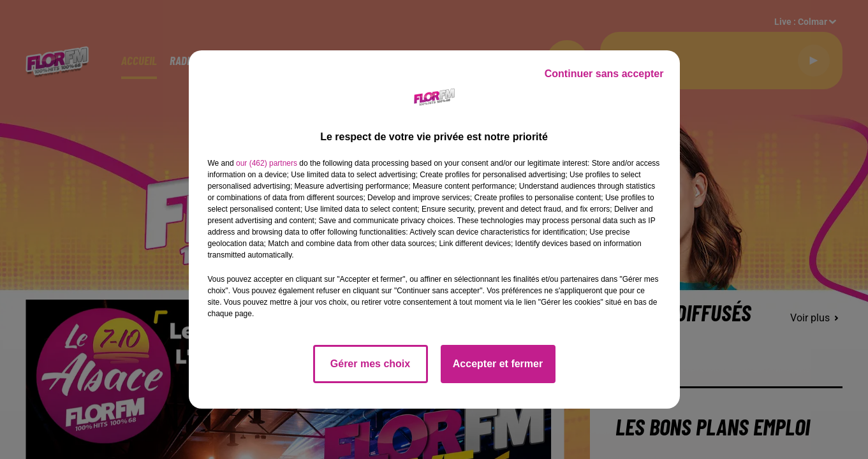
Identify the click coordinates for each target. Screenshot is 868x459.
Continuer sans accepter (604, 74)
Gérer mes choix (370, 364)
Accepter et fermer (498, 364)
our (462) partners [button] (267, 163)
